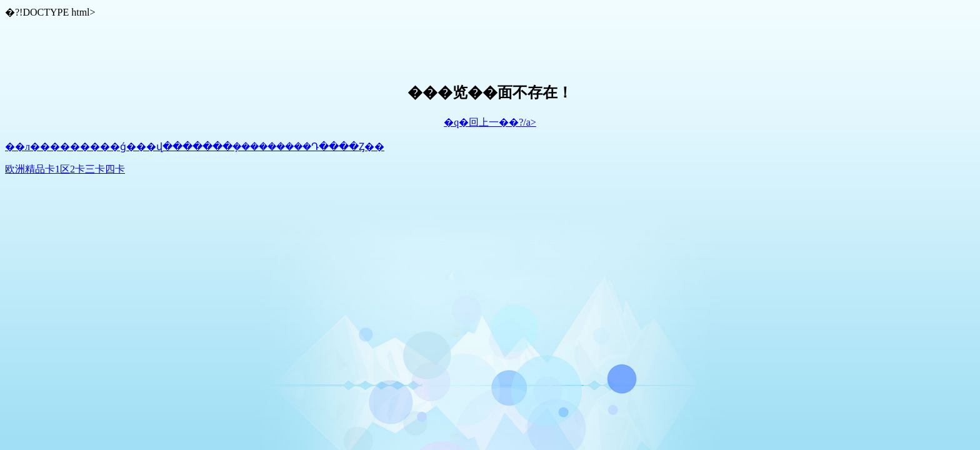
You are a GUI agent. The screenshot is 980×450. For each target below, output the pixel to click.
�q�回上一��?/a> (490, 122)
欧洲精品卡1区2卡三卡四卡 (65, 169)
